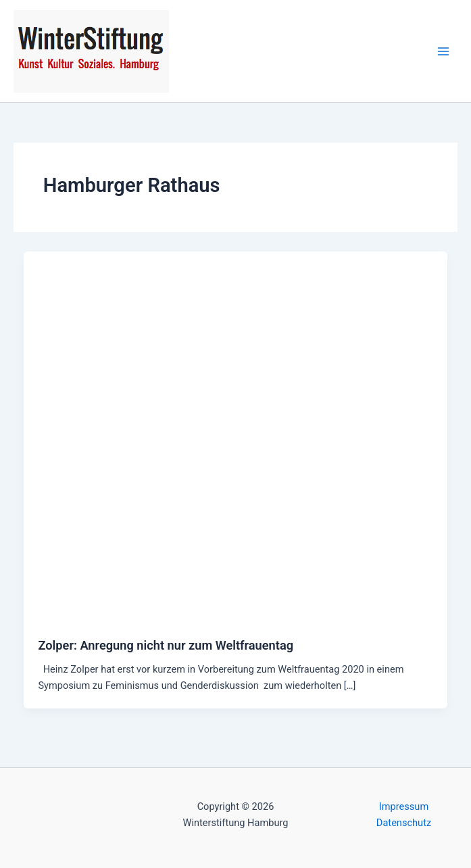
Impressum (404, 806)
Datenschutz (404, 823)
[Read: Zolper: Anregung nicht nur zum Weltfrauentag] (236, 437)
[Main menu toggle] (443, 51)
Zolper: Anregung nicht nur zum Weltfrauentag (166, 645)
